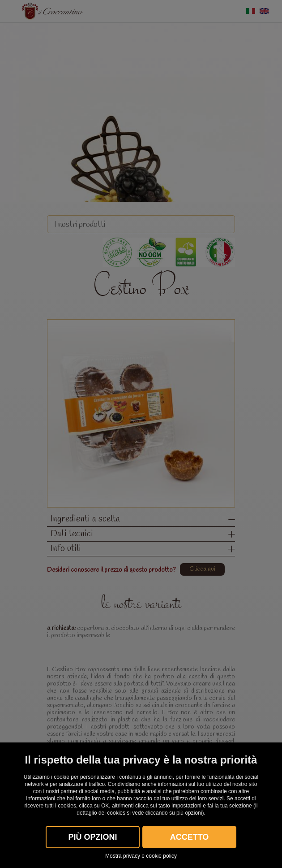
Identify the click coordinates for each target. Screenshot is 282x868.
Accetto (190, 837)
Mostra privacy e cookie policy (141, 856)
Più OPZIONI (92, 837)
